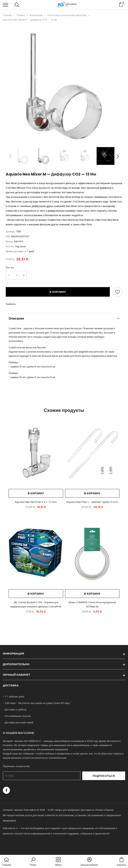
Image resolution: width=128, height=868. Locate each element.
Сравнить (11, 304)
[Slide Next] (117, 157)
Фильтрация (36, 15)
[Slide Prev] (11, 157)
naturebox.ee (11, 844)
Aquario (18, 241)
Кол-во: (10, 268)
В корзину (58, 292)
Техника (21, 15)
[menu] (6, 5)
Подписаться (115, 776)
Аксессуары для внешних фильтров (67, 15)
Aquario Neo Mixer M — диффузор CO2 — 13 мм (30, 20)
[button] (33, 862)
